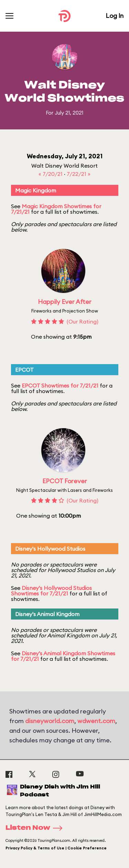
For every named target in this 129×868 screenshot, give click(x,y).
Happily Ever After (65, 302)
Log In (115, 16)
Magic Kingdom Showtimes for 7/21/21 (56, 209)
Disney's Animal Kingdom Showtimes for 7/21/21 (63, 656)
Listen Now (36, 828)
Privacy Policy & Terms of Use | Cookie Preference (56, 848)
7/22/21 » (79, 174)
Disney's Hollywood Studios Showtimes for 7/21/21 (51, 591)
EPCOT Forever (65, 481)
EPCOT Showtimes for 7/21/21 (60, 385)
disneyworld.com (50, 721)
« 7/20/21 (51, 174)
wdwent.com (96, 721)
